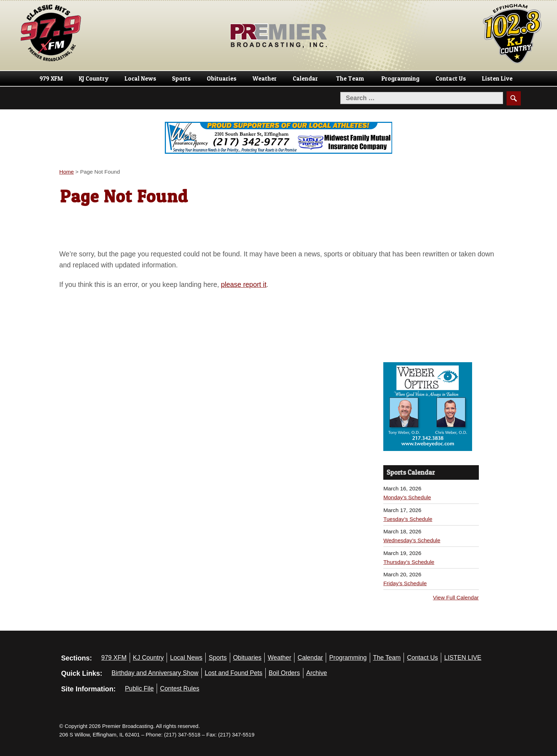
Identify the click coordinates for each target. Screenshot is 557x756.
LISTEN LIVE (463, 658)
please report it (244, 284)
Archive (317, 673)
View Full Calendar (456, 597)
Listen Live (497, 78)
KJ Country (94, 78)
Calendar (305, 78)
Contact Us (451, 78)
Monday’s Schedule (407, 497)
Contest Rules (180, 689)
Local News (140, 78)
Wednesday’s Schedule (412, 540)
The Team (350, 78)
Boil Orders (284, 673)
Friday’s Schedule (405, 583)
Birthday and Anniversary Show (155, 673)
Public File (139, 689)
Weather (265, 78)
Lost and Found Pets (233, 673)
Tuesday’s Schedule (408, 519)
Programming (401, 78)
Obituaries (222, 78)
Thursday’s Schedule (409, 562)
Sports (181, 78)
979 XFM (51, 78)
